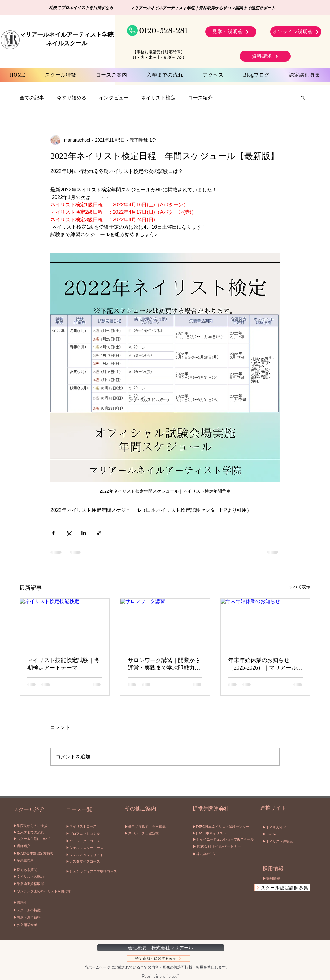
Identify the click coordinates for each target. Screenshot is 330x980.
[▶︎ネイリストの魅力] (34, 877)
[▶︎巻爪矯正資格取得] (34, 884)
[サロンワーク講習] (165, 624)
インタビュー (114, 98)
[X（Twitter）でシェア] (69, 533)
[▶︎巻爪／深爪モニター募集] (163, 827)
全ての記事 (32, 98)
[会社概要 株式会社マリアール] (161, 948)
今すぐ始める (72, 98)
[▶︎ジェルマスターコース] (91, 848)
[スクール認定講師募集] (282, 888)
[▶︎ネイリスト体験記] (283, 842)
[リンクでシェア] (99, 533)
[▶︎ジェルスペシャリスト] (91, 855)
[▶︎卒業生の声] (34, 861)
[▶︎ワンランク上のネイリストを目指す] (43, 891)
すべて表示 (300, 587)
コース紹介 (200, 98)
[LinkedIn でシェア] (84, 533)
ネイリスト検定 (158, 98)
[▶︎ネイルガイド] (277, 828)
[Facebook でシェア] (53, 533)
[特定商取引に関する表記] (158, 958)
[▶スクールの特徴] (34, 910)
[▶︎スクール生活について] (34, 839)
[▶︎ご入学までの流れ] (34, 833)
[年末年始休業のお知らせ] (265, 624)
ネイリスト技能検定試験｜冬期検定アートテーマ (63, 664)
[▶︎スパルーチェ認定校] (160, 834)
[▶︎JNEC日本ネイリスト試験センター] (224, 828)
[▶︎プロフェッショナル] (96, 834)
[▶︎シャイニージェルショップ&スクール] (224, 840)
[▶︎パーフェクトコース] (89, 841)
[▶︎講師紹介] (34, 846)
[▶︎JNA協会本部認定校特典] (34, 854)
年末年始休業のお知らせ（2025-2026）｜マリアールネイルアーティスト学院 (265, 664)
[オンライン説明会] (296, 32)
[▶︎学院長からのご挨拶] (34, 826)
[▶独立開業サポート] (34, 925)
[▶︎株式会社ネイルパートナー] (223, 847)
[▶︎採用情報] (288, 879)
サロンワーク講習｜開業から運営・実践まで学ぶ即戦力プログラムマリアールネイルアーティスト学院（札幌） (164, 664)
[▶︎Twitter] (271, 835)
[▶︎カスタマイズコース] (89, 862)
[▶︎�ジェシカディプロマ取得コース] (101, 872)
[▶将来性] (34, 903)
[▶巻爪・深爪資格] (34, 918)
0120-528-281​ (163, 31)
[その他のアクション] (276, 140)
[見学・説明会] (231, 32)
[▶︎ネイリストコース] (87, 827)
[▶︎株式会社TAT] (215, 855)
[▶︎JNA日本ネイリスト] (220, 834)
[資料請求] (265, 56)
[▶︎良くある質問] (34, 870)
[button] (303, 98)
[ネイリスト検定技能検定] (65, 624)
